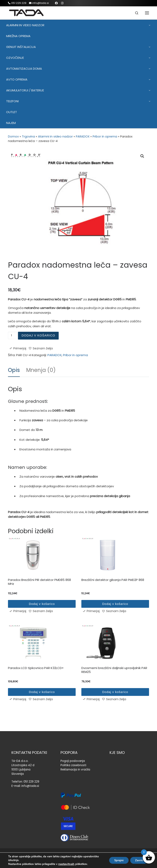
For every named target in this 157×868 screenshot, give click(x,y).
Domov (13, 136)
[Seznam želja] (41, 349)
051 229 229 (31, 782)
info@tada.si (30, 786)
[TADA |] (27, 12)
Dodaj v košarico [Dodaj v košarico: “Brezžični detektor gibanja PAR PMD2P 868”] (115, 604)
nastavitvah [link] (66, 864)
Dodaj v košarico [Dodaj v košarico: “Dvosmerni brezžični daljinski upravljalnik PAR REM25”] (115, 692)
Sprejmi (115, 860)
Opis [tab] (14, 370)
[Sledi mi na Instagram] (62, 3)
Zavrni (138, 860)
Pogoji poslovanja (73, 761)
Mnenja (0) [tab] (41, 370)
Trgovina (28, 136)
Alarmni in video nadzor (55, 136)
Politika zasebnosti (73, 765)
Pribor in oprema (105, 136)
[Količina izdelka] (13, 335)
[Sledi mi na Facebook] (56, 3)
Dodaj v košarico (38, 335)
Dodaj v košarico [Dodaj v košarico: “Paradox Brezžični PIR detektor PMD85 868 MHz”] (42, 604)
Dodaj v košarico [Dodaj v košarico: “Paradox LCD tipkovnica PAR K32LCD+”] (42, 692)
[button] (142, 156)
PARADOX (83, 136)
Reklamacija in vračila (75, 770)
